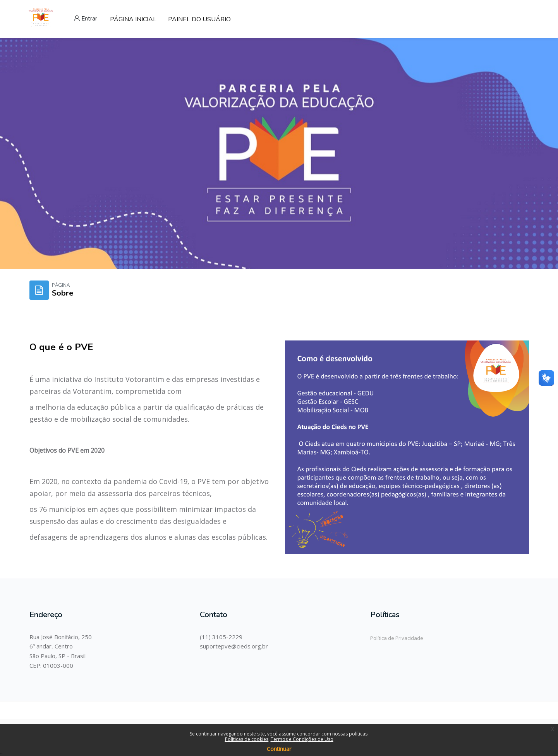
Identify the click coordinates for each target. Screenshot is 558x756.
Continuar (279, 749)
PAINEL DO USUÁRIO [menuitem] (199, 19)
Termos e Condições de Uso (302, 739)
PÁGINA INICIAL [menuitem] (133, 19)
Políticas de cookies (247, 739)
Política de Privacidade (397, 638)
